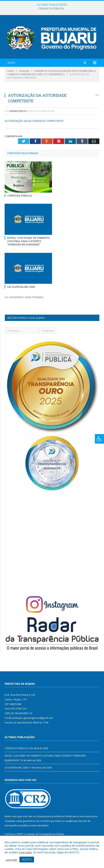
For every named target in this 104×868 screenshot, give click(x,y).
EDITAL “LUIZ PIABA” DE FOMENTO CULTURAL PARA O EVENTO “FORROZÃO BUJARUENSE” (29, 241)
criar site (27, 816)
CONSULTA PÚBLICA (51, 9)
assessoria (91, 816)
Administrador (18, 111)
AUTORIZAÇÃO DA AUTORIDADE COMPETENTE (34, 121)
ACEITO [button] (27, 859)
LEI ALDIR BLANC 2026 (21, 287)
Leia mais (25, 852)
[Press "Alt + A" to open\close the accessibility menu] (99, 439)
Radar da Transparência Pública (46, 834)
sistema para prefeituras (50, 816)
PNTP (20, 834)
